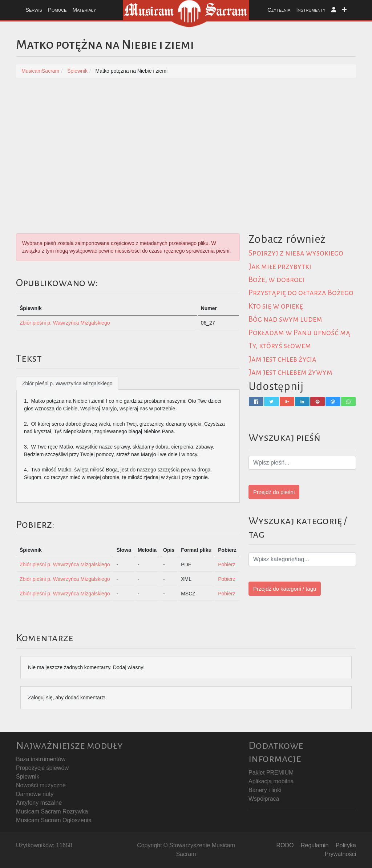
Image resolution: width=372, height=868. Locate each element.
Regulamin (315, 845)
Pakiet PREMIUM (271, 773)
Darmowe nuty (35, 794)
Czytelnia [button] (279, 10)
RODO (285, 845)
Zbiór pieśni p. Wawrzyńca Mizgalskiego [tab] (67, 383)
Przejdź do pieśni (274, 491)
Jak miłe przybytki (280, 266)
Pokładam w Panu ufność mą (300, 332)
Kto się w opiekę (276, 306)
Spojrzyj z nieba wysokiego (296, 253)
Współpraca (264, 799)
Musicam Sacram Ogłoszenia (54, 820)
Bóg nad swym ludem (286, 319)
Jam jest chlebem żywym (291, 371)
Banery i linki (265, 790)
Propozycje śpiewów (42, 768)
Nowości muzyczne (41, 785)
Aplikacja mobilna (271, 781)
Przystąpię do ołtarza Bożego (302, 293)
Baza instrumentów (41, 759)
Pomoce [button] (57, 10)
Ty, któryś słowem (280, 345)
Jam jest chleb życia (283, 358)
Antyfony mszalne (39, 803)
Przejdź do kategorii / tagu (285, 588)
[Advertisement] (186, 140)
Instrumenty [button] (311, 10)
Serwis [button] (34, 10)
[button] (334, 10)
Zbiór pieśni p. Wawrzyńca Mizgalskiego (65, 323)
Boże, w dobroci (277, 279)
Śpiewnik (28, 777)
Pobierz (227, 564)
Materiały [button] (84, 10)
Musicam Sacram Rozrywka (52, 811)
